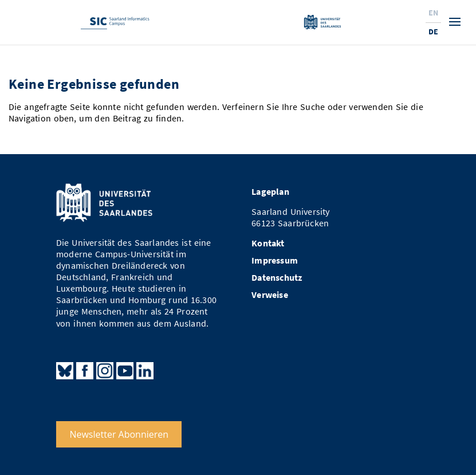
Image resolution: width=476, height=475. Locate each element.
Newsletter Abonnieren (119, 434)
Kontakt (268, 243)
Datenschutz (277, 278)
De (433, 32)
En (433, 13)
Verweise (270, 295)
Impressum (275, 260)
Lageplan (270, 192)
